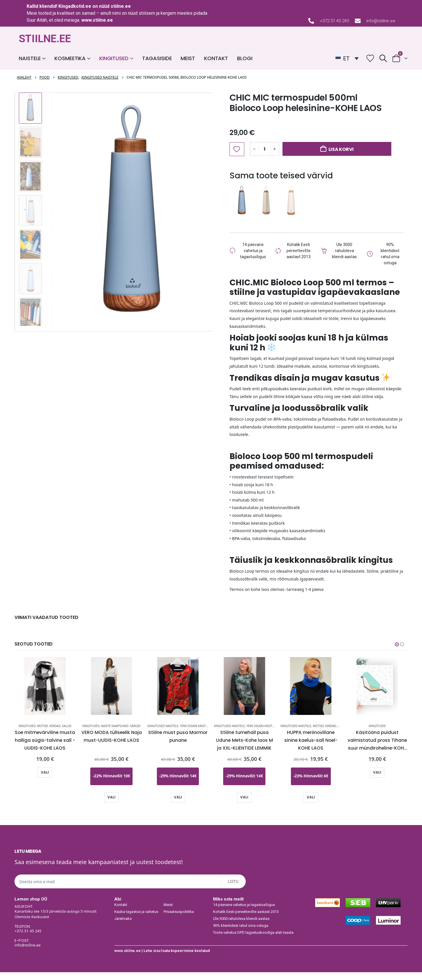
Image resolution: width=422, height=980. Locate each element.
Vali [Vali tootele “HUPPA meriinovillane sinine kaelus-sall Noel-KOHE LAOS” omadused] (311, 805)
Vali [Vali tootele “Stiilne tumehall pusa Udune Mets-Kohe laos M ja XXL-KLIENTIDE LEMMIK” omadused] (244, 805)
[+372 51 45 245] (311, 21)
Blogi (245, 58)
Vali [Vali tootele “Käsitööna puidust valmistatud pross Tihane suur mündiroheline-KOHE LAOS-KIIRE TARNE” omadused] (377, 780)
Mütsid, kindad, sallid (54, 734)
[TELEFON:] (61, 937)
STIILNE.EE (45, 39)
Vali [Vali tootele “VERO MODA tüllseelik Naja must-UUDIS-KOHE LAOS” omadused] (111, 805)
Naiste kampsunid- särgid (121, 734)
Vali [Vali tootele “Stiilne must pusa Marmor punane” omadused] (178, 805)
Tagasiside (157, 58)
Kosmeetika (70, 58)
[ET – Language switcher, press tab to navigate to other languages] (347, 58)
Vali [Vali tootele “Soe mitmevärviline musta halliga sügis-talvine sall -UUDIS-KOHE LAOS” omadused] (45, 780)
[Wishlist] (370, 58)
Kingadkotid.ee (75, 6)
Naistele (30, 58)
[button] (383, 58)
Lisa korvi (341, 149)
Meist (188, 58)
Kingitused (114, 58)
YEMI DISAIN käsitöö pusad (200, 734)
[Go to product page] (45, 694)
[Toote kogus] (265, 149)
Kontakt (216, 58)
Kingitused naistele (163, 734)
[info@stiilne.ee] (358, 21)
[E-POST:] (61, 951)
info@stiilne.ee (381, 21)
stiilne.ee (121, 6)
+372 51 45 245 (334, 21)
